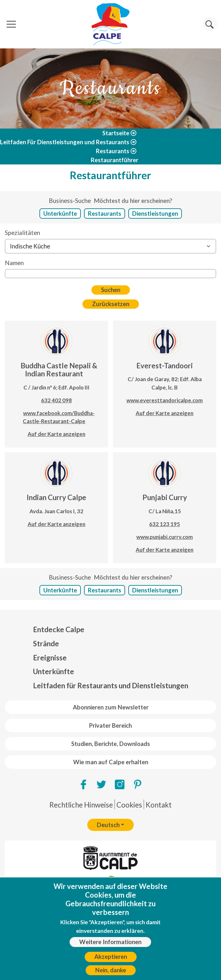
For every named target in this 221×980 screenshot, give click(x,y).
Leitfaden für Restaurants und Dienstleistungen (111, 686)
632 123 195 (165, 524)
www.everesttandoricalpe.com (165, 400)
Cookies (129, 805)
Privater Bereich (110, 725)
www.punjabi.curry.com (165, 537)
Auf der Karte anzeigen (56, 434)
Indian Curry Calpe (56, 497)
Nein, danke (111, 974)
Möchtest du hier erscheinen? (133, 201)
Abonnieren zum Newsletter (111, 707)
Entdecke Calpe (59, 629)
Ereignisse (50, 658)
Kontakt (159, 805)
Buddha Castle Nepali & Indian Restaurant (59, 370)
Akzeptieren (111, 960)
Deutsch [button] (108, 825)
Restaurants (113, 151)
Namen (14, 263)
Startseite (116, 133)
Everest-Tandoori (165, 366)
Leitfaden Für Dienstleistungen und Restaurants (65, 142)
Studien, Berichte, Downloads (111, 744)
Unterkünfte (60, 214)
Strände (46, 644)
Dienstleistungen (155, 214)
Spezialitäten (22, 233)
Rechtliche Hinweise (81, 805)
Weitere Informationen (110, 946)
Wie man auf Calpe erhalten (111, 762)
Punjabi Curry (165, 497)
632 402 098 (56, 400)
